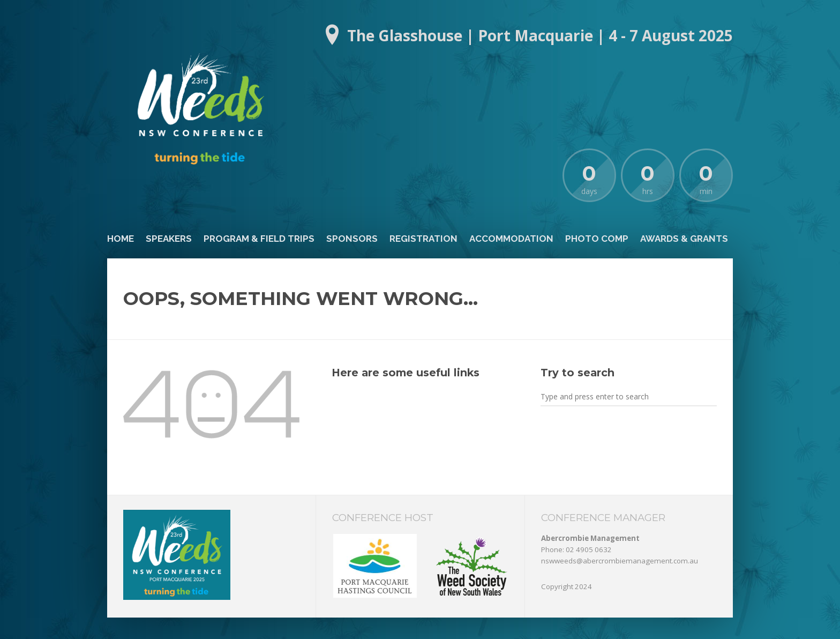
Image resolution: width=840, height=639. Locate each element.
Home (121, 239)
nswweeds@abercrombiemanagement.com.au (620, 561)
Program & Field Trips (259, 239)
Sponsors (352, 239)
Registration (423, 239)
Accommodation (511, 239)
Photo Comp (597, 239)
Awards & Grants (684, 239)
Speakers (169, 239)
